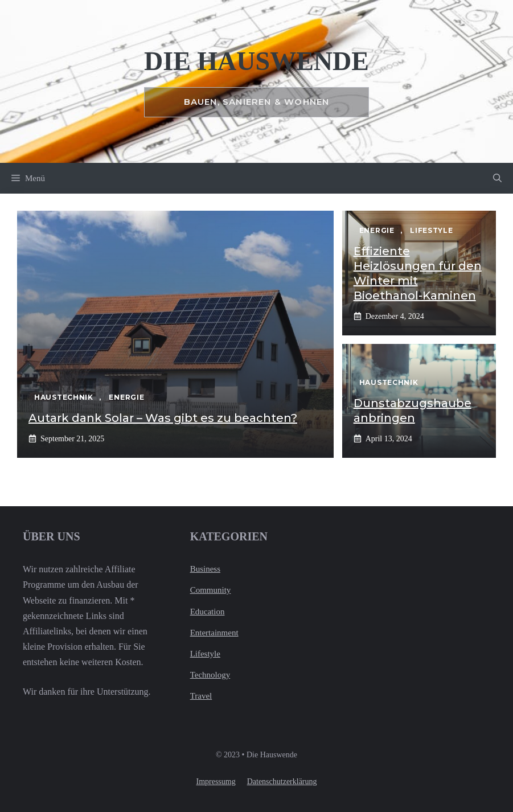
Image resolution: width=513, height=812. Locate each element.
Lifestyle (205, 654)
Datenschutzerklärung (282, 782)
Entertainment (214, 633)
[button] (497, 178)
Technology (210, 675)
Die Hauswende (256, 61)
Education (208, 612)
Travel (201, 696)
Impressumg (216, 782)
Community (211, 590)
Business (205, 569)
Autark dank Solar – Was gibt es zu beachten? (163, 418)
